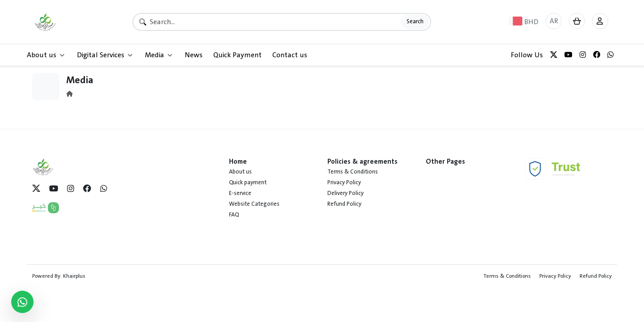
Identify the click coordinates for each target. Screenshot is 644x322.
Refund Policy (344, 204)
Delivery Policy (345, 193)
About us (240, 172)
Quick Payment (237, 55)
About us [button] (46, 55)
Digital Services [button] (105, 55)
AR (554, 21)
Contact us (290, 55)
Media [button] (159, 55)
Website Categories (254, 204)
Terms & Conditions (353, 172)
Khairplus (74, 276)
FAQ (234, 215)
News (194, 55)
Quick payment (248, 182)
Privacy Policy (344, 182)
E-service (240, 193)
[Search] (282, 22)
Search (415, 21)
